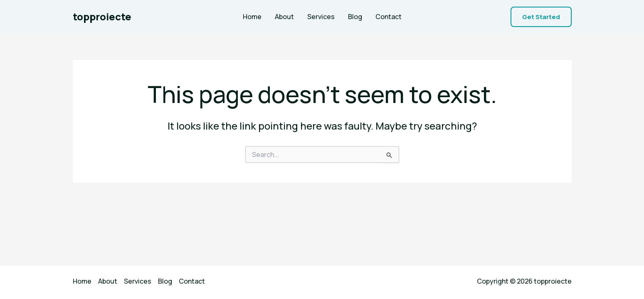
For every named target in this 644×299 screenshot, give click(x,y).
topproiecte (102, 16)
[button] (541, 17)
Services (321, 17)
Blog (355, 17)
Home (252, 17)
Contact (389, 17)
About (284, 17)
